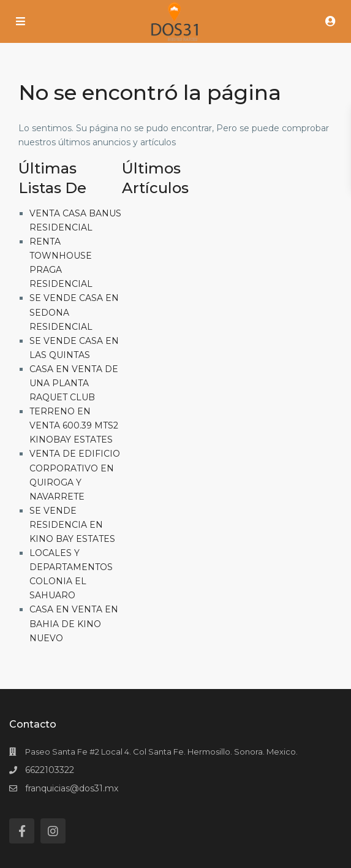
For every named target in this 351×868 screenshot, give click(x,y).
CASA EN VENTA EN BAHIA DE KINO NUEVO (74, 623)
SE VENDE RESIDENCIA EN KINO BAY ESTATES (72, 525)
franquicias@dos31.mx (72, 788)
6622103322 (50, 770)
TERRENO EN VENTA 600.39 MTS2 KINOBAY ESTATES (74, 425)
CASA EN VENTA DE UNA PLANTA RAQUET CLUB (74, 383)
